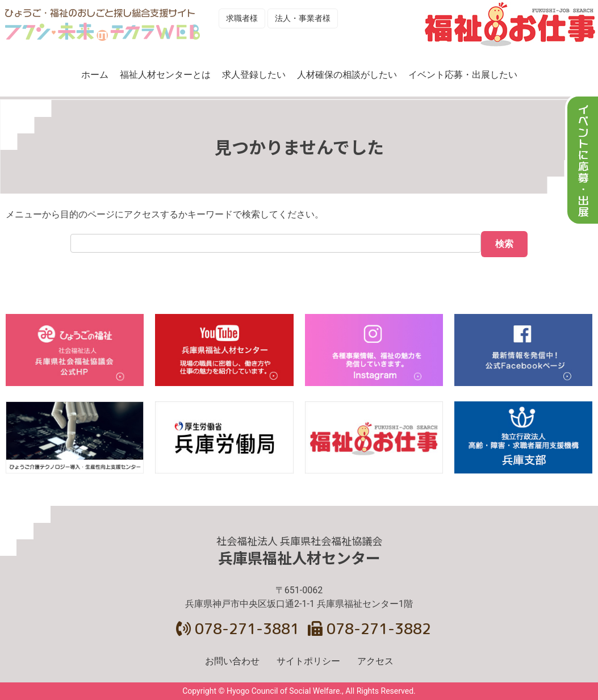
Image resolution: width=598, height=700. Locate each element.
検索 (504, 244)
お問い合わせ (232, 661)
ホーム (95, 75)
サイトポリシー (308, 661)
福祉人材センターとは (165, 75)
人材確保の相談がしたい (347, 75)
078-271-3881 (238, 628)
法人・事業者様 (303, 18)
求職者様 (242, 18)
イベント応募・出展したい (463, 75)
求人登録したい (254, 75)
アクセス (375, 661)
